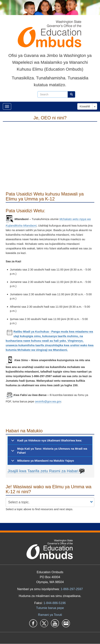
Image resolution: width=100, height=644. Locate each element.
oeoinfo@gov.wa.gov (48, 401)
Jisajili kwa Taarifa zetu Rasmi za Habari (46, 471)
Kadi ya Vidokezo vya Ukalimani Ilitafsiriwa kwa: (46, 442)
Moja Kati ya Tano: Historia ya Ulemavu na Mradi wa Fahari (48, 452)
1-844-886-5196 (55, 603)
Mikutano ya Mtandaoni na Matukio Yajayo (42, 462)
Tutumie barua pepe (50, 608)
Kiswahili (85, 106)
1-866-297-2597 (72, 589)
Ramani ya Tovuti (50, 615)
